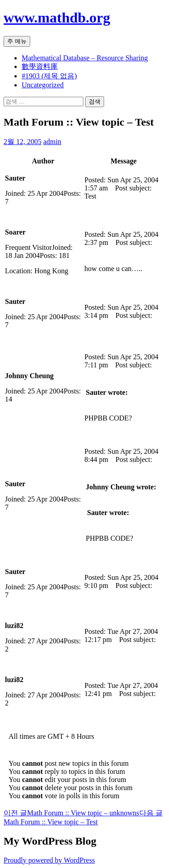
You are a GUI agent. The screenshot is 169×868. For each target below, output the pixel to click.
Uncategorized (43, 85)
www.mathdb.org (57, 18)
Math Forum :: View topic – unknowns (71, 813)
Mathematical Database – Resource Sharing (85, 58)
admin (52, 142)
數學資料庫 (40, 66)
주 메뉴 (17, 41)
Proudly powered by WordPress (49, 860)
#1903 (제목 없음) (49, 76)
